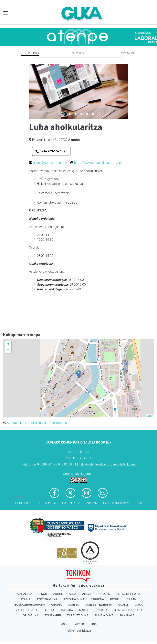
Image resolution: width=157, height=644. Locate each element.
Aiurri (58, 594)
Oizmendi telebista (128, 610)
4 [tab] (81, 114)
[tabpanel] (78, 92)
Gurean (79, 624)
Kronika (67, 610)
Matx (64, 624)
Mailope (85, 610)
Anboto (105, 594)
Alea (72, 594)
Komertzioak (30, 53)
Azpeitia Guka (47, 599)
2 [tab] (70, 114)
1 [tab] (64, 114)
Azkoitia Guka (74, 599)
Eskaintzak (78, 53)
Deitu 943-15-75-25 (51, 151)
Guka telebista (26, 610)
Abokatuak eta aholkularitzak (27, 423)
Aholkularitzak (59, 423)
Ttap (93, 624)
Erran (131, 599)
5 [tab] (87, 114)
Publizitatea (71, 503)
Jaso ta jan (127, 53)
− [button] (8, 350)
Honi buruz (23, 503)
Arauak (92, 503)
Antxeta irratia (128, 594)
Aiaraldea (25, 594)
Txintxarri (53, 615)
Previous (26, 92)
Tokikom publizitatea (78, 631)
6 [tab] (93, 114)
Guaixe (123, 605)
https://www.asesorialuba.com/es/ (98, 163)
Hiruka (49, 610)
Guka (139, 605)
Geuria (57, 605)
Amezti (87, 594)
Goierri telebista (98, 605)
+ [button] (8, 344)
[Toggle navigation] (5, 13)
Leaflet (150, 416)
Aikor (43, 594)
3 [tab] (76, 114)
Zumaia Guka (104, 615)
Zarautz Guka (78, 615)
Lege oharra (47, 503)
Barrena (97, 599)
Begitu (115, 599)
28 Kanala (127, 615)
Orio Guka (30, 615)
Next (131, 92)
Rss (139, 503)
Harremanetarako (117, 503)
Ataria (26, 599)
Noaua (102, 610)
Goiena (73, 605)
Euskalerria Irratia (30, 605)
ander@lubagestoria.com (51, 163)
